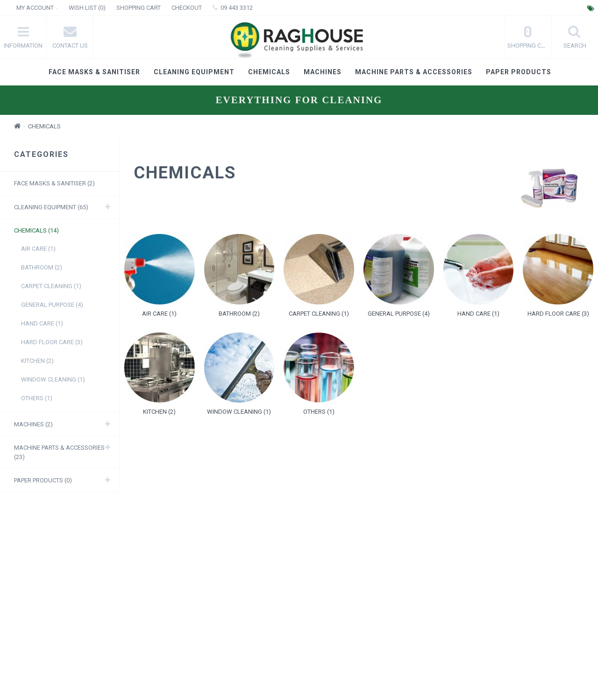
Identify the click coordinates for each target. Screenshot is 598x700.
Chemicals (269, 72)
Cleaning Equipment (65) (51, 207)
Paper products (519, 72)
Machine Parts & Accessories (414, 72)
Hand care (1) (42, 323)
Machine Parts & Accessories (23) (59, 452)
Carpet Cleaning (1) (51, 286)
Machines (323, 72)
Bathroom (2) (42, 267)
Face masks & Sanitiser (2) (54, 183)
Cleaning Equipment (194, 72)
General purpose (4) (52, 305)
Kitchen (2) (37, 361)
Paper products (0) (43, 480)
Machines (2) (33, 424)
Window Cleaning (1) (53, 379)
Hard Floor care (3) (52, 342)
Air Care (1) (38, 249)
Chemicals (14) (36, 230)
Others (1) (37, 398)
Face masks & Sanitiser (94, 72)
